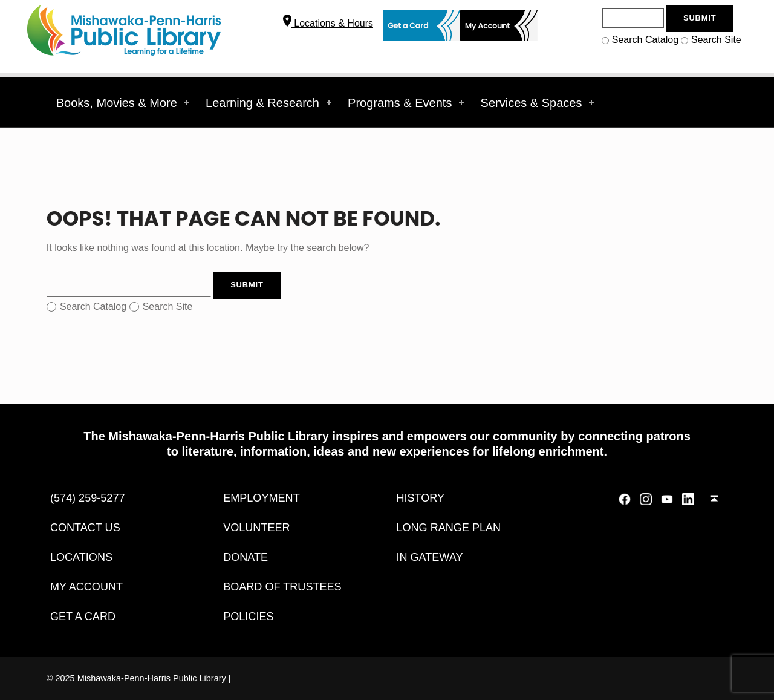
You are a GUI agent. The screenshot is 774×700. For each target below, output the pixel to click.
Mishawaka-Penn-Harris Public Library (152, 678)
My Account (86, 587)
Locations (81, 557)
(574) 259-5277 (88, 498)
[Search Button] (700, 18)
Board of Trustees (282, 587)
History (420, 498)
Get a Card (83, 617)
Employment (262, 498)
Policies (248, 617)
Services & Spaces (538, 103)
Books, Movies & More (124, 103)
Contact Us (85, 528)
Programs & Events (407, 103)
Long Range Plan (448, 528)
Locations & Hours (328, 23)
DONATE (246, 557)
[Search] (633, 18)
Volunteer (257, 528)
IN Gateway (429, 557)
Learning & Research (269, 103)
